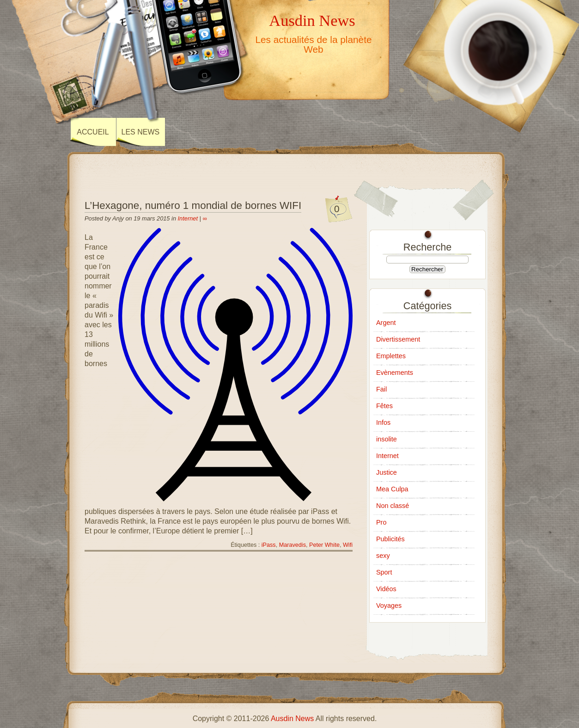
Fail (381, 389)
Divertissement (398, 339)
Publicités (390, 539)
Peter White (324, 545)
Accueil (93, 132)
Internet (188, 218)
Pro (381, 522)
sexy (383, 556)
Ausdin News (312, 20)
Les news (141, 132)
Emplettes (391, 356)
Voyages (389, 606)
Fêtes (384, 406)
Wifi (348, 545)
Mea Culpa (392, 489)
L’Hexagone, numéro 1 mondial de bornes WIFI (193, 205)
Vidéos (386, 589)
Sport (384, 572)
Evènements (395, 373)
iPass (269, 545)
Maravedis (293, 545)
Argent (386, 323)
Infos (383, 422)
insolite (387, 439)
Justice (387, 472)
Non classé (393, 506)
